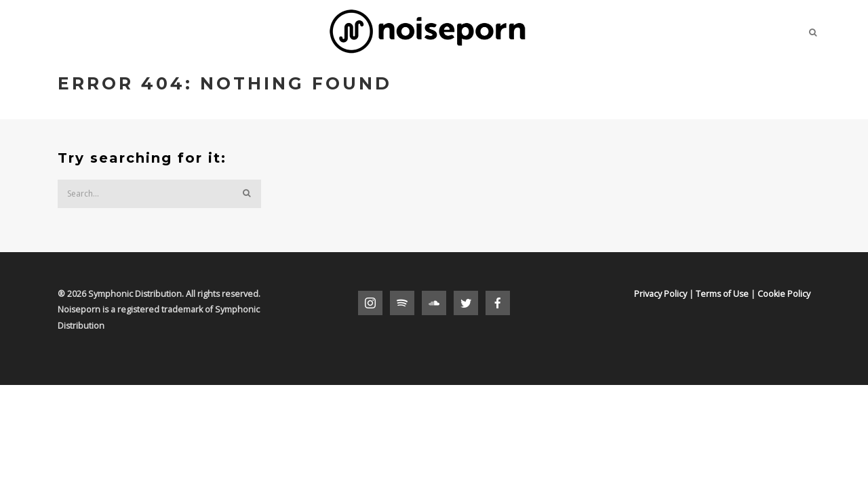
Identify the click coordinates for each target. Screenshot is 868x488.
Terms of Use (722, 294)
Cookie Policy (784, 294)
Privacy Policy (660, 294)
